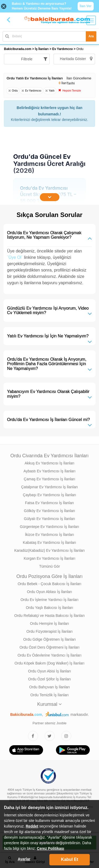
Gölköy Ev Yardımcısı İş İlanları (50, 511)
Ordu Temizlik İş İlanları (49, 695)
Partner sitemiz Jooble (49, 723)
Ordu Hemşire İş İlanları (50, 623)
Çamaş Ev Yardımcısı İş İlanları (49, 479)
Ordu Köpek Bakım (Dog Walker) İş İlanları (49, 663)
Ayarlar (24, 859)
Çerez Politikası (51, 848)
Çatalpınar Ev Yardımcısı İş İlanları (49, 487)
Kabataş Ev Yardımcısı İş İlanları (50, 542)
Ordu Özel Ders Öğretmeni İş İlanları (49, 647)
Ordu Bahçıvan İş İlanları (49, 687)
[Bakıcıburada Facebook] (33, 736)
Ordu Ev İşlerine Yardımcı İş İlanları (50, 600)
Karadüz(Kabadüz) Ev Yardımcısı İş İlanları (49, 550)
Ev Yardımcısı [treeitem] (63, 49)
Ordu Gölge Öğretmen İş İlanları (49, 639)
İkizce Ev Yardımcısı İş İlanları (49, 535)
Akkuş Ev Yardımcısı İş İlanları (49, 463)
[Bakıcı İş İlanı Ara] (49, 36)
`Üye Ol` (15, 257)
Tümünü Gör (49, 566)
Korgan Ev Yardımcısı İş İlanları (50, 558)
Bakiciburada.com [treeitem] (18, 49)
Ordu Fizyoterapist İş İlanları (49, 631)
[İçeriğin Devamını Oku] (50, 197)
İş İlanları (42, 49)
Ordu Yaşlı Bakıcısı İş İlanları (49, 608)
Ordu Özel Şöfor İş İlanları (50, 679)
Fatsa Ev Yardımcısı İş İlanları (49, 503)
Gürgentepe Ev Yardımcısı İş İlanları (49, 527)
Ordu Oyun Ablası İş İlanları (49, 592)
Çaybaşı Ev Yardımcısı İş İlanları (50, 495)
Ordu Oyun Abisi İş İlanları (49, 671)
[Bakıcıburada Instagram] (66, 736)
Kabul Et (70, 859)
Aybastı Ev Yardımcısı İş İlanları (49, 471)
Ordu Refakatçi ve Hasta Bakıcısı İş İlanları (49, 616)
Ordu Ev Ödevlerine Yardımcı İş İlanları (49, 655)
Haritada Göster (76, 59)
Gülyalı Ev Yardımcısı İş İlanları (50, 519)
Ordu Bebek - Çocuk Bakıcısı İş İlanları (49, 584)
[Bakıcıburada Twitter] (50, 736)
